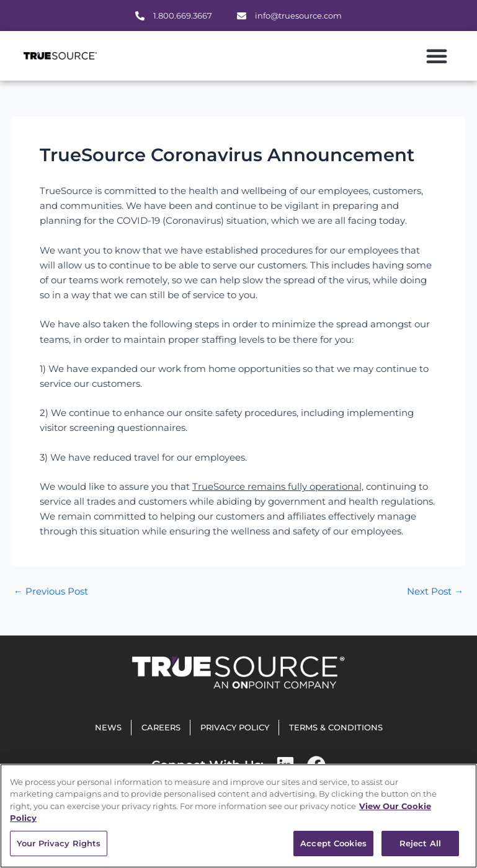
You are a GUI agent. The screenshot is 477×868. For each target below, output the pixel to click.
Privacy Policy (235, 727)
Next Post (435, 592)
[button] (437, 56)
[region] (238, 816)
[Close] (457, 784)
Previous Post (51, 592)
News (108, 727)
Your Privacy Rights (59, 843)
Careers (161, 727)
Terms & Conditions (336, 727)
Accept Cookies (333, 843)
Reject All (420, 843)
